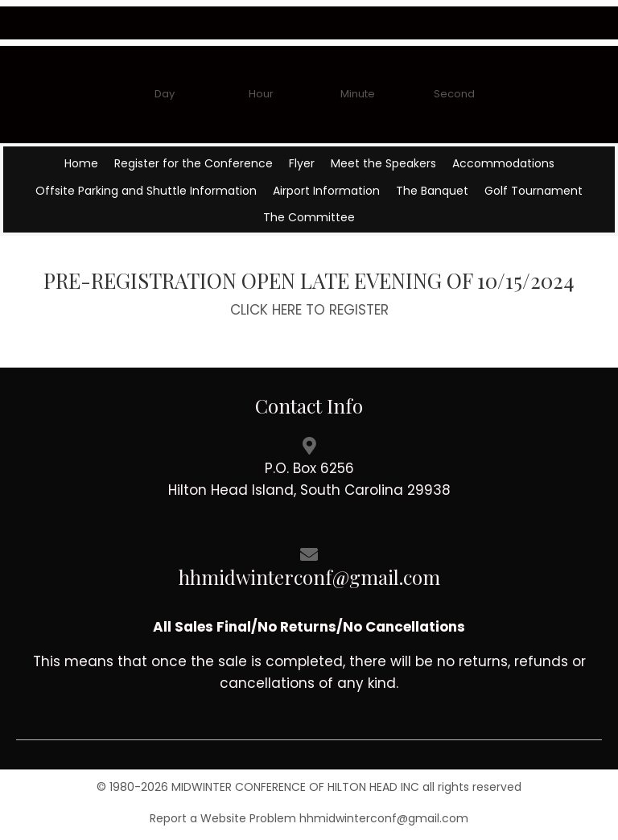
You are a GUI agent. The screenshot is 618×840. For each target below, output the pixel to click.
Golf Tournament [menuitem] (534, 191)
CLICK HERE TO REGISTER (309, 310)
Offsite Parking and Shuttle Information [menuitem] (146, 191)
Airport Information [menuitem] (326, 191)
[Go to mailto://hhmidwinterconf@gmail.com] (309, 566)
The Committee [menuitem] (309, 217)
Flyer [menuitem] (302, 163)
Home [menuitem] (81, 163)
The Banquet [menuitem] (432, 191)
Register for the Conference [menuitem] (194, 163)
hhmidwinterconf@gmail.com (384, 818)
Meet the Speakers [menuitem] (383, 163)
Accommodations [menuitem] (503, 163)
